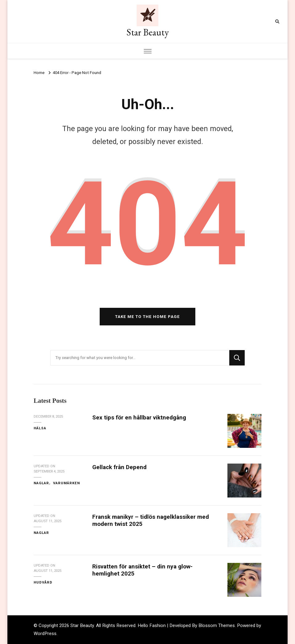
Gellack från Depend (119, 467)
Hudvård (43, 582)
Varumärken (66, 483)
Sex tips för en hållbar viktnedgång (139, 417)
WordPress (45, 634)
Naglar (41, 483)
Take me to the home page (147, 317)
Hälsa (40, 428)
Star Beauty (148, 32)
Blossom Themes (217, 625)
